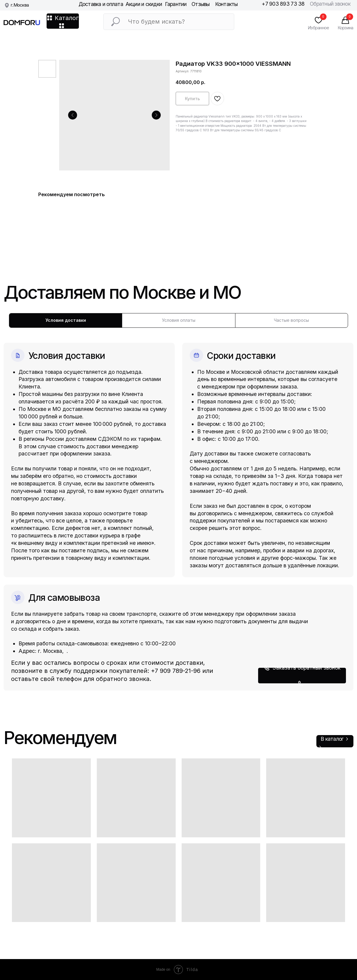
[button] (302, 676)
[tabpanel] (179, 509)
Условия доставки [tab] (66, 320)
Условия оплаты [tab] (179, 320)
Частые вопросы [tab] (291, 320)
